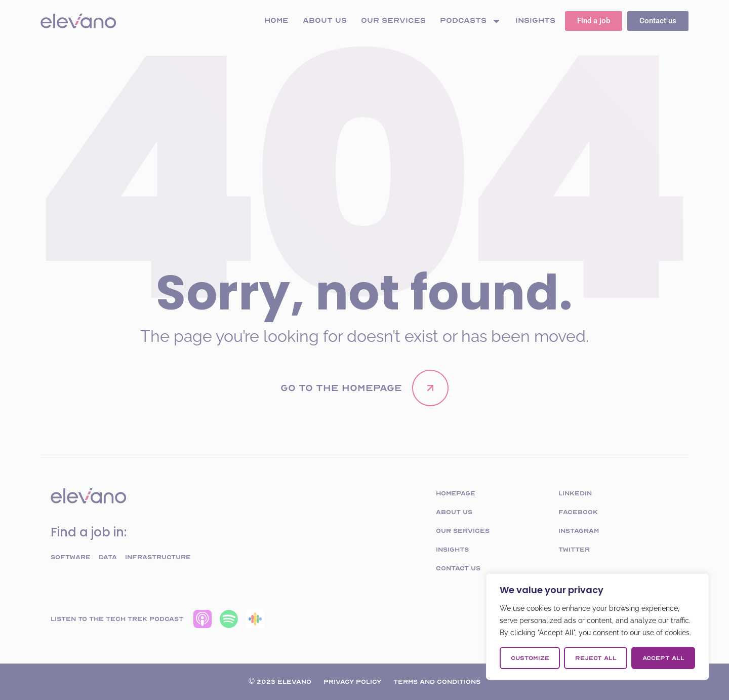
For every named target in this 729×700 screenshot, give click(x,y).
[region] (597, 627)
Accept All (663, 658)
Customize (530, 658)
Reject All (596, 658)
